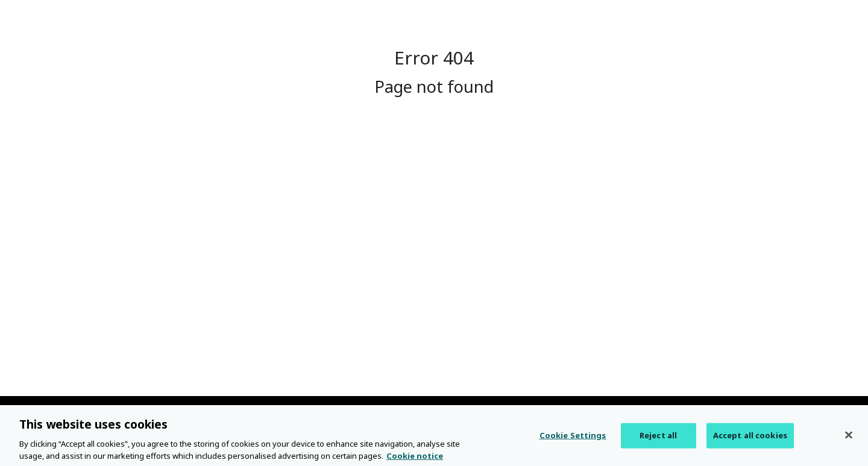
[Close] (849, 439)
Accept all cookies (750, 439)
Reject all (658, 439)
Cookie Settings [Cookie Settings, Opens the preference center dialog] (573, 439)
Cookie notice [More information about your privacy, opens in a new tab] (415, 459)
